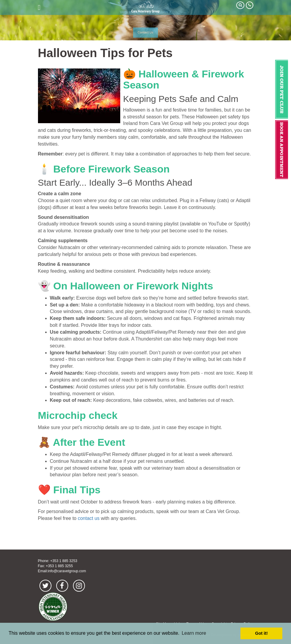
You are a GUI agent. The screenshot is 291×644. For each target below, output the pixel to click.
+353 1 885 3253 (64, 561)
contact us (89, 518)
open (39, 7)
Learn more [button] (194, 633)
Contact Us (145, 32)
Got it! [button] (261, 633)
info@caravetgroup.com (67, 571)
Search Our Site (240, 5)
